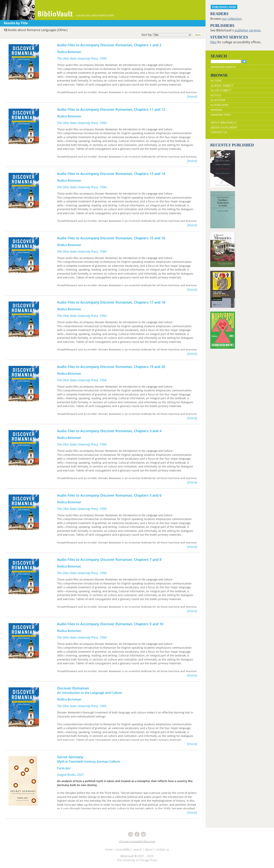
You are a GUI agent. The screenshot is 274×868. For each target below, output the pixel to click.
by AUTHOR (218, 100)
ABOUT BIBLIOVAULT (224, 122)
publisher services (248, 30)
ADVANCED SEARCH (223, 67)
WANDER (216, 110)
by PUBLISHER (219, 105)
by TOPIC (216, 81)
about (149, 849)
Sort (198, 35)
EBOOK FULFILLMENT (224, 127)
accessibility (123, 849)
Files (213, 42)
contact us (162, 849)
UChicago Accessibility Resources (137, 841)
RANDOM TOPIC (221, 115)
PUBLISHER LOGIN (224, 7)
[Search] (226, 61)
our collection (232, 19)
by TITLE (216, 95)
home (109, 849)
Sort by (173, 35)
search (138, 849)
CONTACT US (219, 132)
